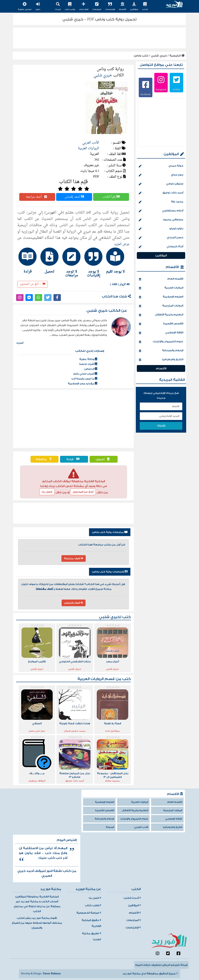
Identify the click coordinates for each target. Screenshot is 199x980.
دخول (38, 6)
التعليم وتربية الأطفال (161, 315)
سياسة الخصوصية (89, 913)
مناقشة (45, 459)
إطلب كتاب (70, 6)
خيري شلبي (159, 56)
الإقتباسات (110, 6)
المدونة (110, 827)
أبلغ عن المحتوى (33, 284)
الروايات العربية (89, 148)
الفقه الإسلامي (161, 333)
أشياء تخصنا (88, 364)
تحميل (103, 459)
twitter (177, 89)
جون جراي (161, 175)
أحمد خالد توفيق (161, 193)
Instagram (161, 89)
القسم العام (161, 279)
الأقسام (122, 6)
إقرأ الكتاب (111, 197)
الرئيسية (177, 56)
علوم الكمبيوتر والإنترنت (161, 342)
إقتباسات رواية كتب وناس (110, 572)
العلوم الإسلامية (161, 297)
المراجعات (97, 6)
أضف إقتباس (74, 197)
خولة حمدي (161, 166)
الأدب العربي (91, 143)
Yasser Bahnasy (52, 974)
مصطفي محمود (161, 220)
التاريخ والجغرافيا (161, 360)
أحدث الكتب (132, 898)
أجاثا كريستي (161, 247)
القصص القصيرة (161, 324)
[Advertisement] (73, 419)
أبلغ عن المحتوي (83, 492)
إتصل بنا (47, 492)
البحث (58, 6)
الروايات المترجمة (161, 306)
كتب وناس (141, 56)
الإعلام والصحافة (161, 351)
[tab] (117, 260)
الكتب (145, 6)
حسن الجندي (161, 238)
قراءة (74, 459)
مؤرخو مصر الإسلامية (82, 384)
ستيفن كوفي (161, 184)
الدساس (91, 369)
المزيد (20, 343)
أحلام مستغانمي (161, 211)
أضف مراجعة (37, 197)
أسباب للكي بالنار (85, 374)
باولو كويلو (161, 229)
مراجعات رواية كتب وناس (110, 532)
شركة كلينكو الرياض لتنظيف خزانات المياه (161, 965)
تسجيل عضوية (25, 6)
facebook (145, 94)
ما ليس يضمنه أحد (84, 379)
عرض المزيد (122, 244)
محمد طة (161, 202)
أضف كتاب (84, 6)
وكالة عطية (88, 359)
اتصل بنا (95, 898)
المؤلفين (134, 6)
